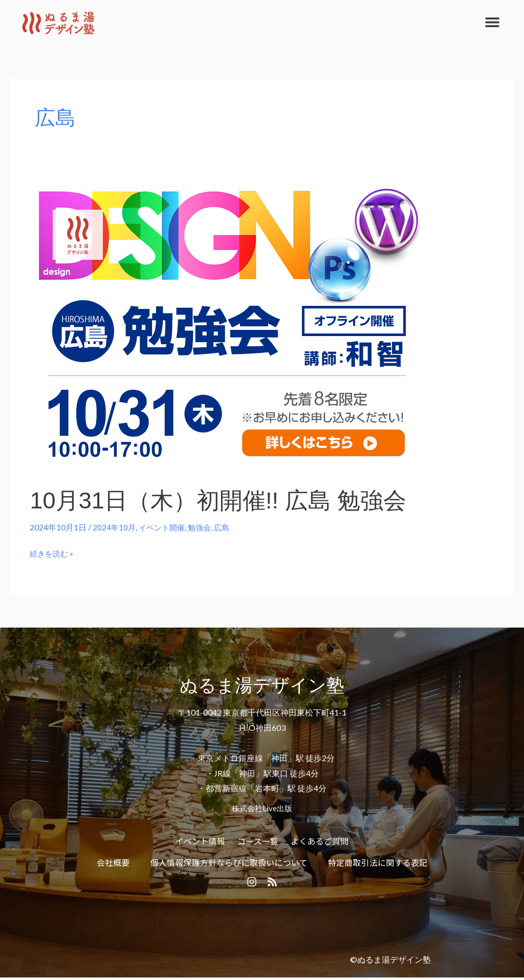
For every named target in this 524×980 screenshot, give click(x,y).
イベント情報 (200, 840)
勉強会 (204, 527)
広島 (228, 527)
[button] (492, 22)
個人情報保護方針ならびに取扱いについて (229, 862)
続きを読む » (53, 552)
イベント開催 (164, 527)
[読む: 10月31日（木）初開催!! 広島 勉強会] (227, 328)
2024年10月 (115, 527)
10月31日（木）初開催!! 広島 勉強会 (230, 500)
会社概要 (113, 862)
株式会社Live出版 (262, 807)
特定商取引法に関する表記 (378, 862)
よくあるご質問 (320, 840)
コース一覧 (258, 840)
